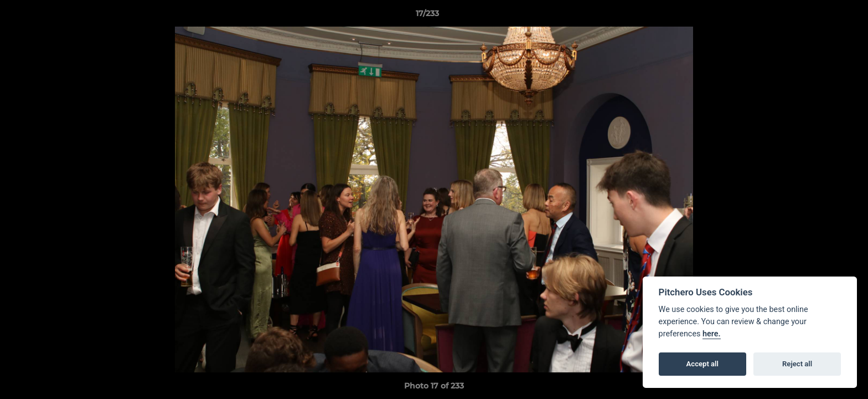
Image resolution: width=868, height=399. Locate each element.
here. (712, 334)
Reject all (797, 364)
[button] (821, 16)
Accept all (702, 364)
